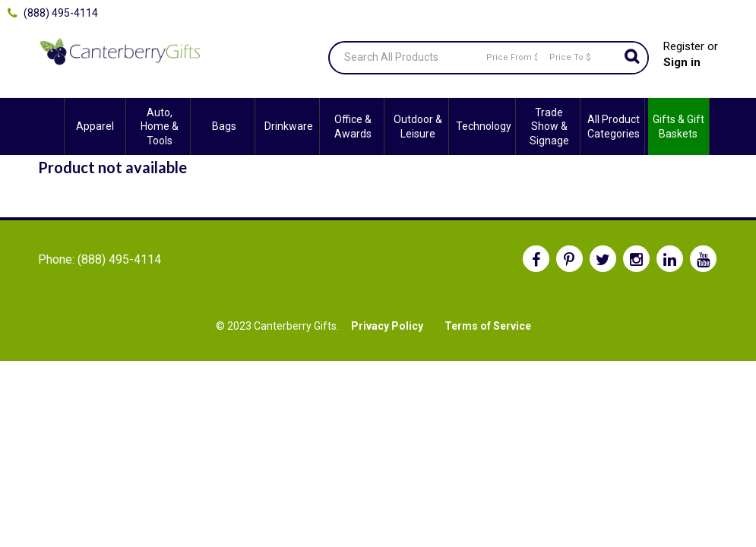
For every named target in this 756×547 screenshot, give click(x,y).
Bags (224, 126)
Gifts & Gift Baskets (679, 126)
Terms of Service (488, 326)
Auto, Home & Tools (160, 126)
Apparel (95, 126)
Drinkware (289, 126)
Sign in (682, 62)
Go (632, 58)
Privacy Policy (387, 326)
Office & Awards (353, 126)
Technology (484, 126)
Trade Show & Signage (549, 126)
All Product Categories (614, 126)
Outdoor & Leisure (418, 126)
